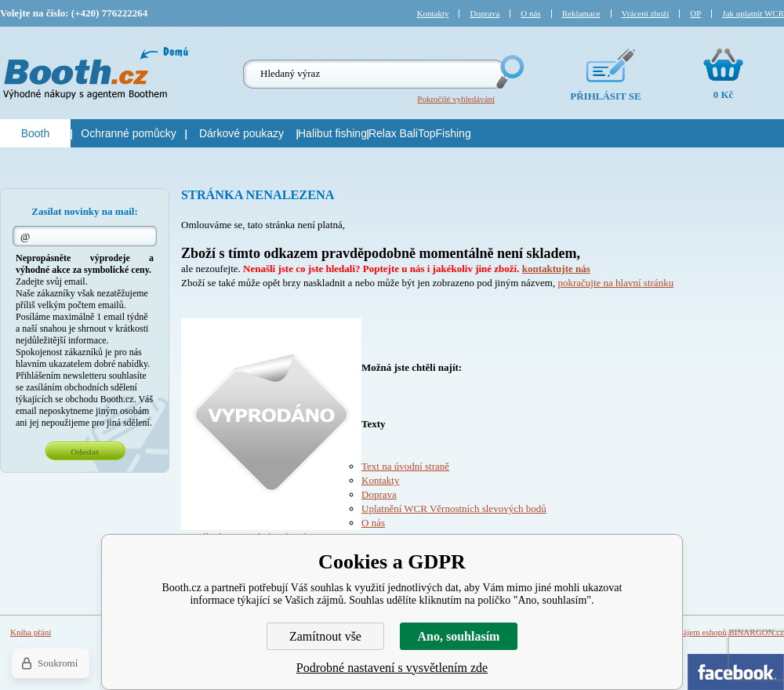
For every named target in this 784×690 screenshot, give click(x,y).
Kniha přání (31, 632)
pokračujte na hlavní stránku (615, 283)
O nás (373, 523)
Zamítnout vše (325, 636)
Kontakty (380, 480)
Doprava (379, 494)
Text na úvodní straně (405, 466)
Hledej (509, 72)
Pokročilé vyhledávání (456, 99)
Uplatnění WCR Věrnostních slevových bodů (454, 508)
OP (695, 13)
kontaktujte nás (556, 269)
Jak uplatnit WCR (753, 13)
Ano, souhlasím (459, 636)
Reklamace (581, 13)
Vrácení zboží (646, 13)
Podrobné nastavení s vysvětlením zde (392, 668)
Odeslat (85, 452)
